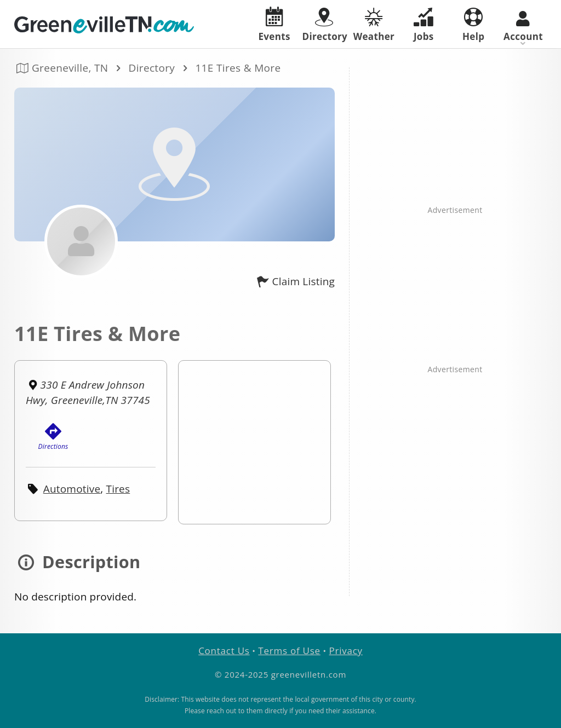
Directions (53, 437)
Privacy (346, 651)
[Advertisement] (455, 136)
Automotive (72, 489)
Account (523, 27)
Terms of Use (289, 651)
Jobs (423, 25)
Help (473, 25)
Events (274, 25)
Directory (152, 68)
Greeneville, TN (70, 68)
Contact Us (224, 651)
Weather (374, 25)
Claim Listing (294, 281)
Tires (118, 489)
